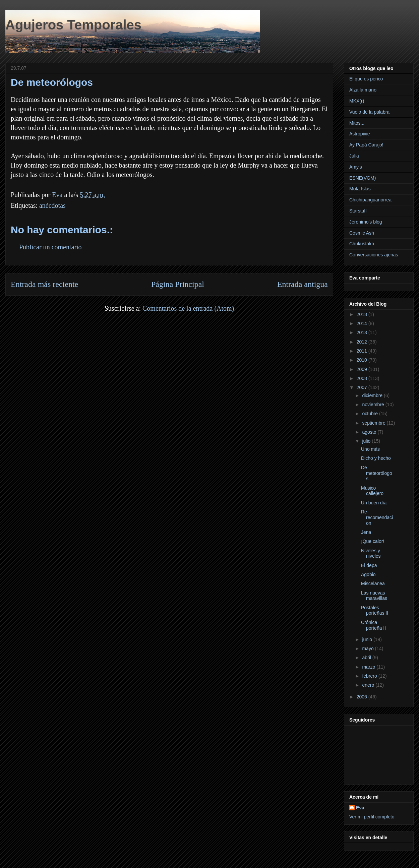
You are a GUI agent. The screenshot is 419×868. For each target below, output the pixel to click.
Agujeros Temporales (73, 25)
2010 (363, 360)
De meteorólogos (377, 473)
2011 (363, 351)
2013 (363, 332)
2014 (363, 323)
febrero (370, 676)
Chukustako (362, 244)
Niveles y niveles (371, 553)
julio (367, 441)
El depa (369, 565)
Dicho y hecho (376, 458)
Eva (360, 808)
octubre (371, 414)
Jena (366, 532)
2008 (363, 378)
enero (369, 685)
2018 (363, 314)
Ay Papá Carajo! (366, 145)
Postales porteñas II (375, 610)
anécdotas (52, 205)
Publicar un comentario (50, 247)
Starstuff (358, 211)
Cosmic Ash (362, 233)
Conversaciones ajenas (374, 255)
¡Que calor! (373, 541)
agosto (370, 432)
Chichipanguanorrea (370, 200)
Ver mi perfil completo (372, 817)
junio (368, 639)
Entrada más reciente (44, 284)
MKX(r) (357, 101)
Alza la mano (363, 90)
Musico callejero (372, 491)
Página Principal (178, 284)
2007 (363, 387)
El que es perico (366, 79)
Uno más (370, 449)
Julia (354, 156)
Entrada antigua (303, 284)
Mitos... (357, 123)
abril (367, 658)
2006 (363, 697)
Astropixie (360, 134)
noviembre (374, 405)
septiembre (374, 423)
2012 (363, 342)
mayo (368, 648)
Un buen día (374, 503)
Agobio (368, 574)
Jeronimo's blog (366, 222)
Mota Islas (360, 189)
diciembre (373, 395)
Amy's (356, 167)
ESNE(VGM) (363, 178)
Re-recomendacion (377, 517)
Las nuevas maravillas (374, 596)
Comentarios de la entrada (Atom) (188, 308)
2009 (363, 369)
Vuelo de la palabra (369, 112)
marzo (369, 667)
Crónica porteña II (373, 625)
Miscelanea (373, 583)
